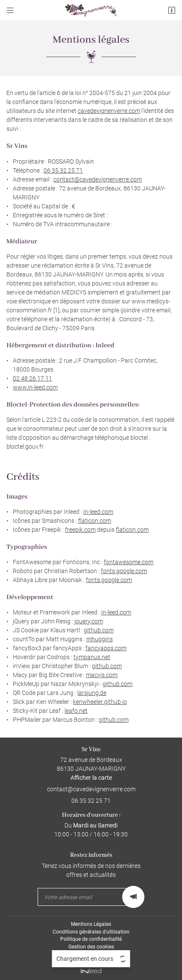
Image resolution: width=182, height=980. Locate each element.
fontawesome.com (129, 562)
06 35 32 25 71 (63, 170)
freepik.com (80, 530)
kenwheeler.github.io (100, 702)
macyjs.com (102, 675)
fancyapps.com (106, 648)
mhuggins (100, 639)
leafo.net (76, 711)
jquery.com (89, 621)
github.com (99, 630)
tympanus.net (92, 657)
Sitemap (91, 954)
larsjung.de (92, 693)
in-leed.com (98, 512)
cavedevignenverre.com (109, 111)
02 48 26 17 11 (32, 378)
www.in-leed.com (35, 387)
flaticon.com (95, 521)
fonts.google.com (124, 571)
